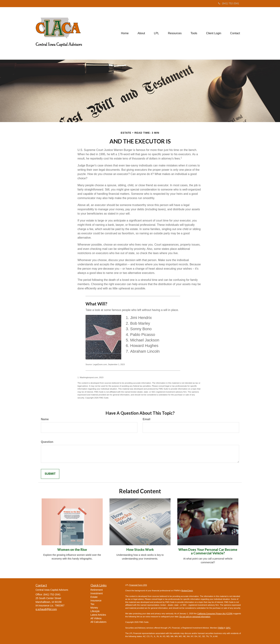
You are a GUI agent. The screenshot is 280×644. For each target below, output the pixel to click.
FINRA (221, 628)
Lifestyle (95, 611)
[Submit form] (50, 474)
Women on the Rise (72, 550)
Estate (94, 597)
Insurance (96, 601)
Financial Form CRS (138, 585)
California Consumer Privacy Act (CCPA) (215, 614)
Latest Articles (98, 615)
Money (94, 608)
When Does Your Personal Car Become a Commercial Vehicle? (208, 551)
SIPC (228, 628)
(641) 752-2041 (229, 3)
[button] (141, 33)
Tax (92, 604)
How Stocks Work (140, 550)
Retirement (97, 590)
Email (147, 419)
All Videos (96, 618)
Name (45, 419)
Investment (97, 593)
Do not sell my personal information (195, 617)
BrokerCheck (187, 591)
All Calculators (98, 622)
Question (47, 442)
